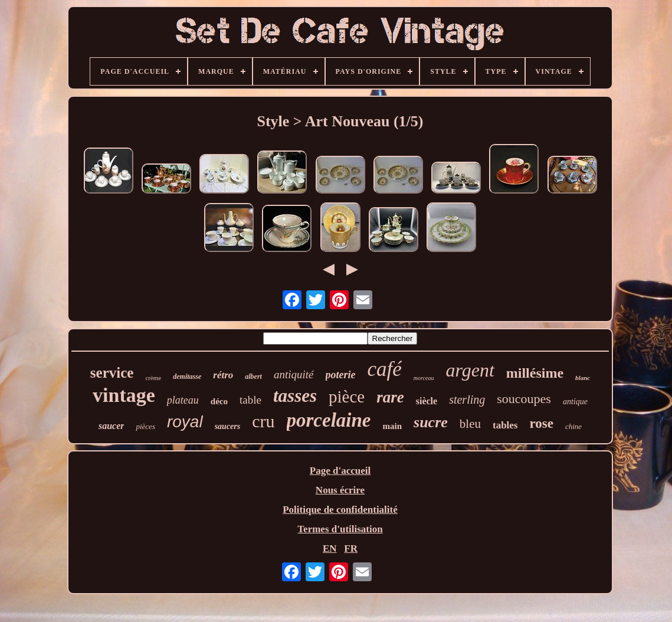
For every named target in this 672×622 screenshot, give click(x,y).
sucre (431, 422)
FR (351, 549)
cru (263, 421)
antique (575, 402)
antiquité (294, 374)
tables (505, 425)
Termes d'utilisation (340, 529)
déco (219, 401)
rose (541, 423)
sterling (467, 400)
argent (470, 370)
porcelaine (329, 420)
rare (390, 397)
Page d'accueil (340, 471)
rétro (223, 375)
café (385, 369)
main (393, 426)
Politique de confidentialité (340, 510)
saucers (228, 426)
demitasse (187, 377)
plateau (183, 400)
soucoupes (524, 399)
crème (153, 378)
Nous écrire (340, 490)
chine (573, 426)
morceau (424, 378)
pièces (145, 426)
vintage (124, 395)
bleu (470, 424)
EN (330, 549)
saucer (112, 426)
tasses (295, 396)
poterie (341, 375)
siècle (427, 401)
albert (253, 377)
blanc (583, 378)
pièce (347, 397)
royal (185, 422)
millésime (535, 373)
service (112, 373)
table (250, 400)
